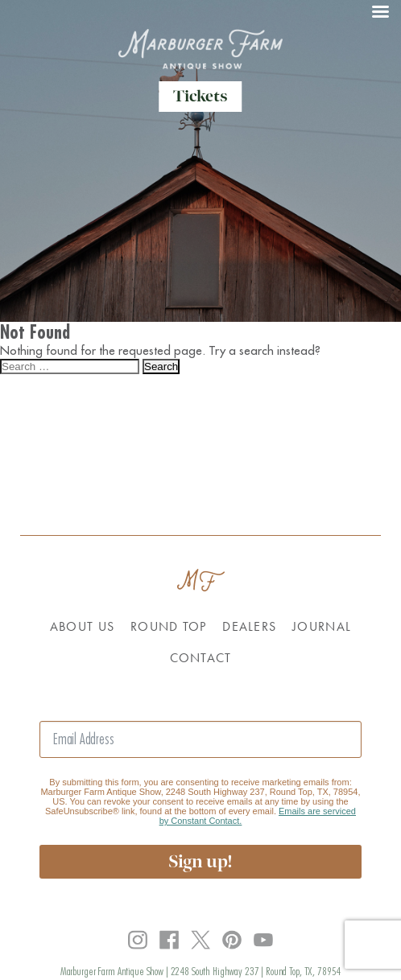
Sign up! (200, 861)
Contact (201, 658)
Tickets (200, 96)
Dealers (249, 626)
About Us (82, 626)
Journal (322, 626)
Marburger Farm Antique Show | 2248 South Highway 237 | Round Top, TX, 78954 (201, 971)
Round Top (168, 626)
